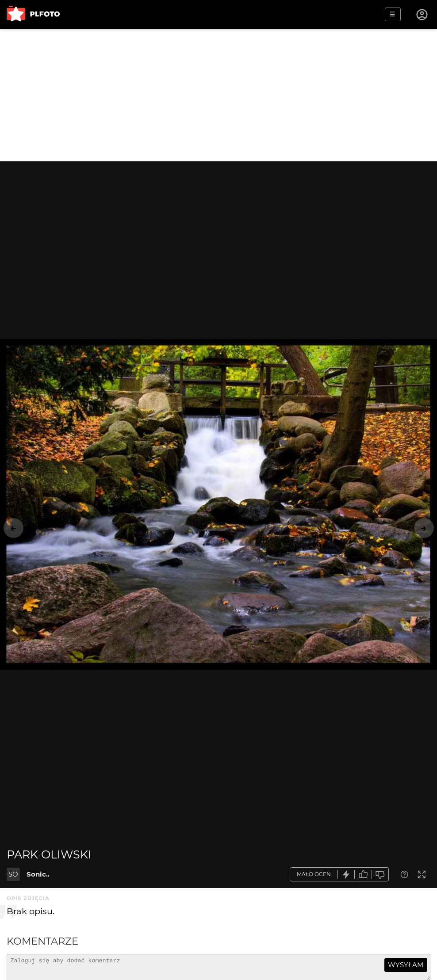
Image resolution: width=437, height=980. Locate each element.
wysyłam (406, 965)
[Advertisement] (218, 95)
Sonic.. (38, 874)
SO (13, 874)
